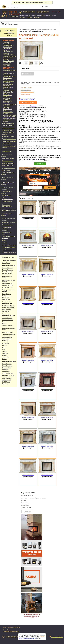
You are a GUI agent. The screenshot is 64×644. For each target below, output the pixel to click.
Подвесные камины (8, 126)
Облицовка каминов (8, 173)
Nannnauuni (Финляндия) (6, 298)
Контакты (37, 17)
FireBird (4, 355)
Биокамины (5, 222)
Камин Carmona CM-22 (47, 217)
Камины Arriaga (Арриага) (7, 49)
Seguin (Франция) (7, 366)
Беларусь (5, 322)
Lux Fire (4, 359)
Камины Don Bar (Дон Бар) (9, 71)
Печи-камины (6, 191)
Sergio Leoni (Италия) (8, 308)
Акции (34, 15)
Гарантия (29, 17)
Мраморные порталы (8, 168)
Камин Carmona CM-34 (47, 360)
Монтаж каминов (25, 15)
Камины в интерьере (8, 163)
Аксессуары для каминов (7, 233)
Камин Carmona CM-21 (28, 217)
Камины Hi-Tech (7, 151)
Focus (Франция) (7, 272)
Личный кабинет (26, 508)
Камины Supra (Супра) (9, 104)
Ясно (43, 637)
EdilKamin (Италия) (8, 284)
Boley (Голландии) (7, 332)
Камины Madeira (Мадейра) (8, 113)
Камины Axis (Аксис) (9, 55)
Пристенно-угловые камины (8, 133)
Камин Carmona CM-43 (47, 475)
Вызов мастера (25, 94)
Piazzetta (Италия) (7, 287)
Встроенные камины (8, 136)
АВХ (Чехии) (6, 312)
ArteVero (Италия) (7, 326)
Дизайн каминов (7, 250)
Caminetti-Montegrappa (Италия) (9, 281)
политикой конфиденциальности (44, 191)
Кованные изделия (8, 225)
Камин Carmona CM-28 (47, 303)
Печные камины (7, 201)
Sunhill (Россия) (7, 371)
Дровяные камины (8, 40)
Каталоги (24, 500)
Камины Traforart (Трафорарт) (8, 107)
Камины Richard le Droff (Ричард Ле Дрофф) (8, 92)
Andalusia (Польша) (8, 373)
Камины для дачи (7, 166)
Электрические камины (9, 219)
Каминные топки (7, 155)
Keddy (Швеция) (7, 294)
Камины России (7, 47)
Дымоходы (5, 210)
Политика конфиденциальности (11, 631)
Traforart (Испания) (8, 268)
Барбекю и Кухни (7, 214)
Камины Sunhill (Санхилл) (7, 102)
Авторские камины (8, 161)
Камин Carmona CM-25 (28, 274)
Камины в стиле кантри (9, 245)
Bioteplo (5, 346)
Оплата (54, 15)
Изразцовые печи (7, 199)
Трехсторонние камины (9, 141)
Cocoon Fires (6, 357)
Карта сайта (6, 630)
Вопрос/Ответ (25, 505)
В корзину (28, 74)
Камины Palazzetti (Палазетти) (8, 85)
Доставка (22, 17)
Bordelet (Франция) (8, 270)
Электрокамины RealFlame (7, 340)
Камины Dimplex (7, 337)
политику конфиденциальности (28, 638)
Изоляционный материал (7, 228)
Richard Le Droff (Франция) (7, 369)
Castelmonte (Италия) (8, 306)
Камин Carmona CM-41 (47, 446)
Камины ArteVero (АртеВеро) (8, 52)
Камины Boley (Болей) (9, 56)
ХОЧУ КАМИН (56, 12)
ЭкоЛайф (5, 351)
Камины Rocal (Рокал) (9, 115)
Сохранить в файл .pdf (27, 99)
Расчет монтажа (26, 90)
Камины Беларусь (8, 45)
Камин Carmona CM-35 (28, 389)
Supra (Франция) (7, 364)
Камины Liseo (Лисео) (9, 118)
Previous (20, 63)
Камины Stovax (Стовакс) (7, 99)
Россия (4, 324)
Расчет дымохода (26, 88)
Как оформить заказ (27, 496)
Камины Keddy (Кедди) (7, 79)
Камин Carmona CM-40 (28, 446)
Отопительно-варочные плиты (7, 206)
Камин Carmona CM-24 (47, 246)
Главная (21, 30)
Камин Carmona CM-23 (28, 246)
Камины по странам (8, 178)
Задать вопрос (27, 512)
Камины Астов (7, 44)
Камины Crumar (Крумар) (8, 110)
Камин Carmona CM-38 (28, 418)
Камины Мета (7, 120)
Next (41, 63)
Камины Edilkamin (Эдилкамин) (8, 74)
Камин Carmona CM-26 (47, 274)
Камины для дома (31, 30)
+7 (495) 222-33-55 (43, 12)
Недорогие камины (8, 158)
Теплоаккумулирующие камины (9, 147)
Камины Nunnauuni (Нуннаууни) (9, 82)
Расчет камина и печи (27, 92)
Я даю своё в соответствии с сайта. (38, 191)
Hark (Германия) (7, 296)
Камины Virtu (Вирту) (9, 117)
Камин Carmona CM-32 (47, 332)
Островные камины (8, 123)
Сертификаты (25, 503)
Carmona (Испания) (8, 320)
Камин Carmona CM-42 (28, 475)
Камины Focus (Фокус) (9, 76)
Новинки (5, 243)
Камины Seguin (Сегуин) (7, 96)
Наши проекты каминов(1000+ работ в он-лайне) (8, 33)
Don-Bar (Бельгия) (7, 274)
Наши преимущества (43, 15)
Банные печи (6, 195)
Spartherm (5, 353)
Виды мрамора (7, 170)
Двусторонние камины (9, 139)
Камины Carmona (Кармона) (8, 68)
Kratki (4, 347)
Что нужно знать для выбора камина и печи (34, 498)
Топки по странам (7, 183)
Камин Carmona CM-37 (47, 389)
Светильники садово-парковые (8, 237)
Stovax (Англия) (7, 263)
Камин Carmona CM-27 (28, 303)
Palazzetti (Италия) (7, 285)
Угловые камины (7, 130)
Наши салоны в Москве (57, 637)
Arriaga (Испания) (7, 318)
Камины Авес (7, 42)
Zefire (4, 349)
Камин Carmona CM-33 (28, 360)
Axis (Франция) (6, 380)
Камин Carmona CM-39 (47, 418)
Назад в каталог (28, 103)
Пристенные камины (8, 128)
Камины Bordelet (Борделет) (8, 59)
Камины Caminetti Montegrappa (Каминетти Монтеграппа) (8, 63)
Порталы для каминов (9, 188)
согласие (36, 191)
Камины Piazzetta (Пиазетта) (8, 88)
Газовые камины (7, 144)
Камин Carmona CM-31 (28, 332)
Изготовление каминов (9, 252)
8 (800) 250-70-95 (29, 12)
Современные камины (9, 247)
